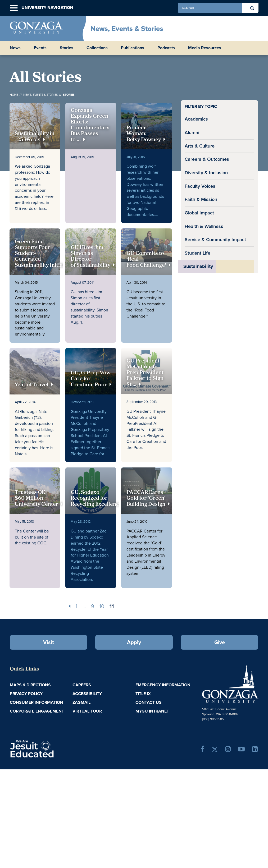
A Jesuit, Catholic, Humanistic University (50, 748)
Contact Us (149, 702)
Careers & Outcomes (207, 159)
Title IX (143, 694)
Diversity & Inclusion (206, 173)
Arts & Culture (200, 146)
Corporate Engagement (37, 711)
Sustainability (198, 266)
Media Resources (205, 48)
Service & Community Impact (215, 240)
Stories (67, 48)
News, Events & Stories (127, 29)
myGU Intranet (152, 711)
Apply (134, 642)
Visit (49, 642)
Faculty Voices (200, 186)
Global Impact (199, 213)
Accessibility (87, 694)
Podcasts (166, 48)
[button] (14, 8)
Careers (82, 685)
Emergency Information (163, 685)
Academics (196, 119)
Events (40, 48)
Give (220, 642)
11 (112, 606)
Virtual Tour (87, 711)
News (15, 48)
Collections (97, 48)
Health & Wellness (204, 226)
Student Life (197, 253)
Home (14, 95)
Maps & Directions (30, 685)
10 (102, 606)
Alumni (192, 132)
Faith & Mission (201, 199)
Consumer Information (37, 702)
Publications (133, 48)
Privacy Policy (26, 694)
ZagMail (81, 702)
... (84, 606)
